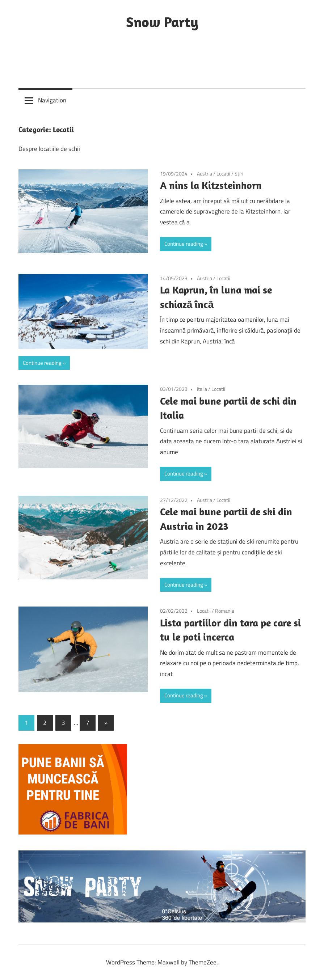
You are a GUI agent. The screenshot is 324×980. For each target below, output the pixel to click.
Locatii (223, 174)
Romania (225, 611)
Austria (205, 174)
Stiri (239, 174)
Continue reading (184, 244)
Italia (202, 389)
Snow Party (162, 22)
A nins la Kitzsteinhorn (211, 185)
